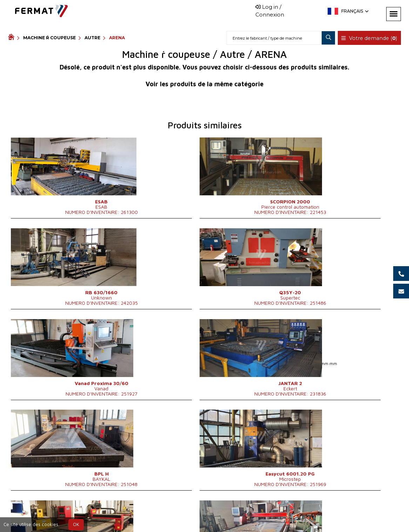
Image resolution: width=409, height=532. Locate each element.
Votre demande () (370, 38)
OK (76, 524)
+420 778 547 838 (189, 515)
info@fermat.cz (242, 515)
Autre (92, 38)
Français (354, 11)
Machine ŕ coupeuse (49, 38)
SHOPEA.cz (61, 515)
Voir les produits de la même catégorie (204, 84)
